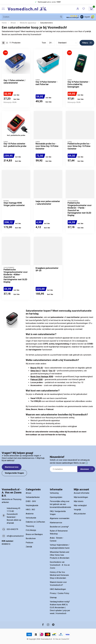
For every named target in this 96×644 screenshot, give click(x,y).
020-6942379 (12, 529)
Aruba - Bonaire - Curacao (57, 539)
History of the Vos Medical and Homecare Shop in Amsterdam (59, 575)
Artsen (13, 23)
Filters (87, 43)
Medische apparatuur (28, 23)
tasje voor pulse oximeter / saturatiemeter (48, 203)
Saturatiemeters (47, 23)
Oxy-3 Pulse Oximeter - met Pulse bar (47, 83)
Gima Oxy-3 (35, 371)
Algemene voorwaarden (60, 518)
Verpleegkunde (32, 505)
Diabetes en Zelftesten (35, 522)
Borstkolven (31, 538)
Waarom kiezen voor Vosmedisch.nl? (58, 584)
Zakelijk (29, 547)
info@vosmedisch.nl (15, 536)
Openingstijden (56, 497)
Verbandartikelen (33, 497)
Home (4, 23)
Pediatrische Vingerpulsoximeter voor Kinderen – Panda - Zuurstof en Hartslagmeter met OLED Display (80, 209)
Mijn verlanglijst (80, 505)
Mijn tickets (79, 501)
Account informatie (82, 493)
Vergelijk (77, 510)
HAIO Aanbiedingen (58, 589)
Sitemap (53, 598)
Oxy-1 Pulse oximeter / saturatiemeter (14, 82)
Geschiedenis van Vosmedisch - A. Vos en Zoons (60, 565)
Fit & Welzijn (31, 530)
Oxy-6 (45, 371)
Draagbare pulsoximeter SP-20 (47, 269)
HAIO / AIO (30, 510)
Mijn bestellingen (81, 497)
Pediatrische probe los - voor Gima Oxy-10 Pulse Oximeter (79, 146)
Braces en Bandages (34, 534)
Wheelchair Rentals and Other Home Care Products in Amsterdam (60, 555)
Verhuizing (54, 493)
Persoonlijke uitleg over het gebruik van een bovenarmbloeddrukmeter (60, 504)
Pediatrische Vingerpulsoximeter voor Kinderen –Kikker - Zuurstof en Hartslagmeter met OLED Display (16, 276)
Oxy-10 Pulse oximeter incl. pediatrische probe (15, 145)
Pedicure (29, 543)
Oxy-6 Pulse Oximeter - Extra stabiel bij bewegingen (79, 84)
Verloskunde (31, 518)
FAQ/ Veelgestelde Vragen (58, 513)
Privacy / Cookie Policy (60, 593)
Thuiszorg (30, 526)
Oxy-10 (52, 371)
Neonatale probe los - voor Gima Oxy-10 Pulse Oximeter (47, 146)
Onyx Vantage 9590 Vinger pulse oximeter (14, 204)
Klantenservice (12, 467)
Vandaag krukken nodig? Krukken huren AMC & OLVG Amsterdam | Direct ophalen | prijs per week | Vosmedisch (60, 608)
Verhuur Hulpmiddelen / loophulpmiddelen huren (60, 546)
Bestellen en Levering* (59, 527)
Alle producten (80, 514)
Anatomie (30, 514)
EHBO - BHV (31, 501)
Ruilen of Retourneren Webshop (59, 532)
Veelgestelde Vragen (14, 473)
